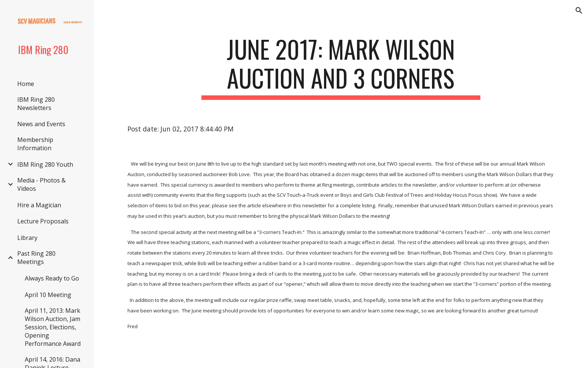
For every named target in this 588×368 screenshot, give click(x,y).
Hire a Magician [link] (39, 205)
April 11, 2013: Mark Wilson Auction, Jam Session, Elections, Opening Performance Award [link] (53, 327)
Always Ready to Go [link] (52, 278)
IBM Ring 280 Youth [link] (45, 164)
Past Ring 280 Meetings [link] (36, 258)
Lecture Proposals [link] (43, 221)
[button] (579, 11)
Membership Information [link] (35, 144)
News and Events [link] (41, 124)
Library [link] (27, 238)
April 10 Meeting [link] (48, 295)
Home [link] (26, 84)
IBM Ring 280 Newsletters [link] (36, 104)
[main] (341, 67)
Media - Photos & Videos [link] (41, 184)
